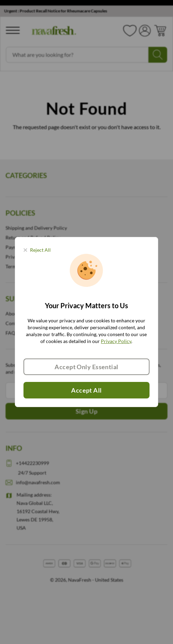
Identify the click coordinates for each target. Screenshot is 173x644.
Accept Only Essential (86, 367)
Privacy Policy (116, 341)
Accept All (86, 390)
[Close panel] (37, 250)
